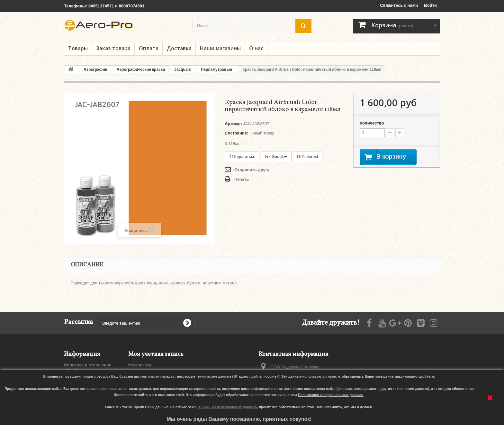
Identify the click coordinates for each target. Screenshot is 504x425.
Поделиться (242, 157)
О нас (256, 48)
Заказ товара (113, 48)
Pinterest (308, 157)
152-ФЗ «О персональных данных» (228, 407)
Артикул (233, 124)
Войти (430, 5)
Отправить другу (252, 170)
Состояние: (236, 133)
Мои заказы (140, 365)
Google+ (276, 157)
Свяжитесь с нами (399, 5)
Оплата (149, 48)
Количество (372, 123)
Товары (78, 48)
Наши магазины (220, 48)
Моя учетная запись (156, 354)
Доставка (179, 48)
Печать (242, 179)
